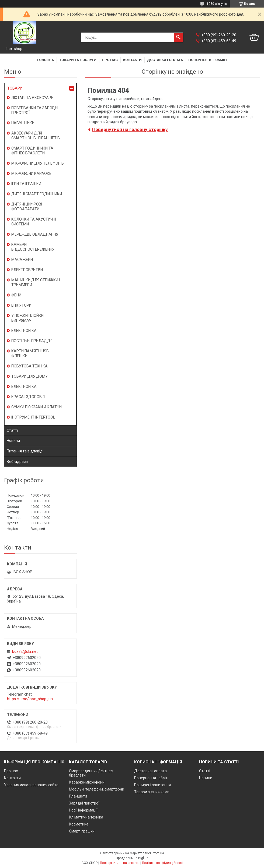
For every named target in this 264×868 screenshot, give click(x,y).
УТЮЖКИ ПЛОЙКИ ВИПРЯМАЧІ (27, 318)
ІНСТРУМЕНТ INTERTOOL (33, 417)
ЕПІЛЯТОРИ (21, 305)
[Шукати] (178, 37)
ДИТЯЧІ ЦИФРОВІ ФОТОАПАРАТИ (27, 207)
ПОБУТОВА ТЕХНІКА (29, 366)
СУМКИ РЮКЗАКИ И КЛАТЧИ (37, 407)
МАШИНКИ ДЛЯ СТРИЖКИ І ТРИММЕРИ (36, 282)
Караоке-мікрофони (87, 782)
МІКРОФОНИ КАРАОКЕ (31, 173)
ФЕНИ (16, 295)
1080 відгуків (217, 4)
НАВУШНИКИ (23, 123)
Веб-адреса (17, 462)
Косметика (79, 824)
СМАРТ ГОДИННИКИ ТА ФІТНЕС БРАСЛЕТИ (32, 151)
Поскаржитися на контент (120, 863)
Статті (12, 430)
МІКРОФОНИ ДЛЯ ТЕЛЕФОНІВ (38, 163)
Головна (46, 60)
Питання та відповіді (25, 451)
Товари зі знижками (152, 792)
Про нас (110, 60)
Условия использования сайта (31, 785)
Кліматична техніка (86, 817)
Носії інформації (83, 810)
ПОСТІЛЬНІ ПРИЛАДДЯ (32, 341)
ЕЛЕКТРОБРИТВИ (27, 270)
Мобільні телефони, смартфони (97, 789)
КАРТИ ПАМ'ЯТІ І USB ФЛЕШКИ (30, 353)
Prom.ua (158, 853)
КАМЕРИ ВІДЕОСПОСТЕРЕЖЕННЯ (33, 247)
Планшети (78, 796)
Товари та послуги (78, 60)
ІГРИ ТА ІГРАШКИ (26, 184)
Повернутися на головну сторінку (130, 129)
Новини (13, 441)
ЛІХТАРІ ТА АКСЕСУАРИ (32, 98)
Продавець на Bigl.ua (132, 858)
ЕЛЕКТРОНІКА (24, 331)
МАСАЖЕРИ (22, 260)
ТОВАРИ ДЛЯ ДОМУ (29, 376)
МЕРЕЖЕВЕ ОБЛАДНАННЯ (35, 234)
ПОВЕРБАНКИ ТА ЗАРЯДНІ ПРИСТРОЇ (35, 110)
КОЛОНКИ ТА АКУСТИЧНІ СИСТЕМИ (34, 222)
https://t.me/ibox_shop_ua (30, 699)
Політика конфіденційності (163, 863)
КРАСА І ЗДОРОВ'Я (28, 397)
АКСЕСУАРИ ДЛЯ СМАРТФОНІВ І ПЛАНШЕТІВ (36, 136)
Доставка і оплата (165, 60)
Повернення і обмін (208, 60)
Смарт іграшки (82, 831)
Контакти (132, 60)
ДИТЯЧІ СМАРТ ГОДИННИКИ (37, 194)
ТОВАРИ (15, 88)
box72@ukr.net (25, 651)
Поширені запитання (152, 785)
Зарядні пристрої (84, 803)
